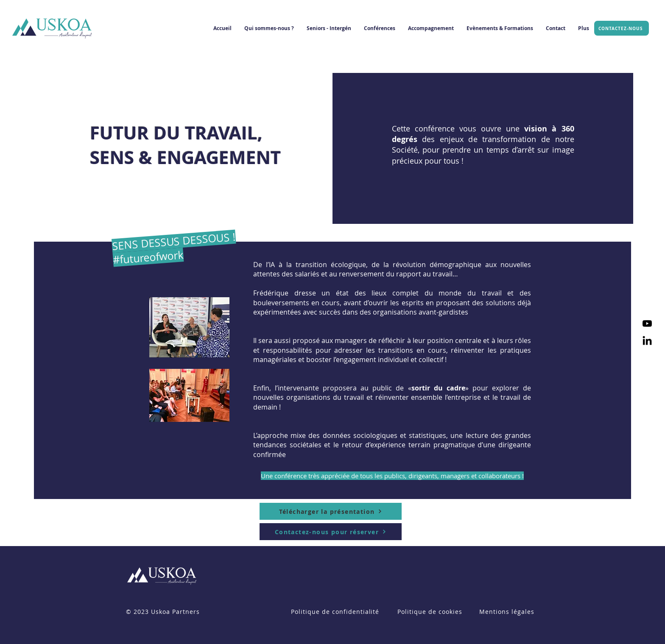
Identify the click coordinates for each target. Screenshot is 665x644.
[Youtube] (647, 323)
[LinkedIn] (647, 341)
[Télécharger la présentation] (331, 511)
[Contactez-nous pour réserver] (331, 532)
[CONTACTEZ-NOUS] (622, 28)
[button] (269, 28)
